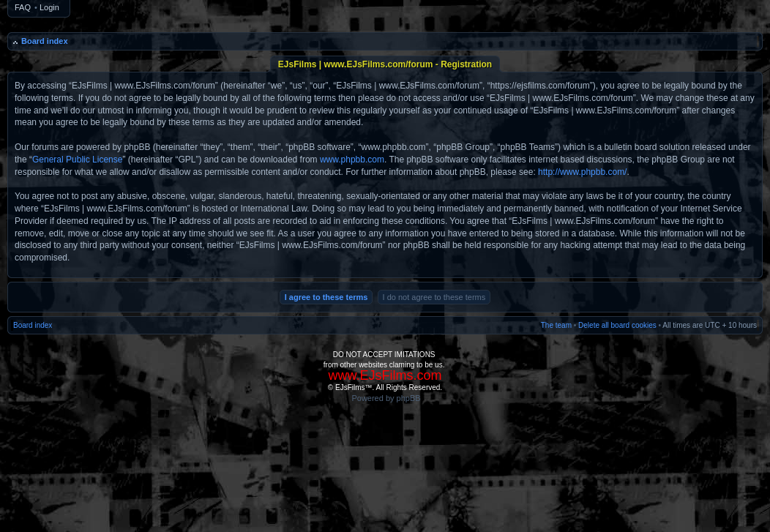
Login (49, 7)
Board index (45, 41)
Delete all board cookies (617, 325)
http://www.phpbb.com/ (582, 172)
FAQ (23, 7)
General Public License (77, 160)
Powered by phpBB (386, 398)
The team (556, 325)
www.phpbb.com (352, 160)
